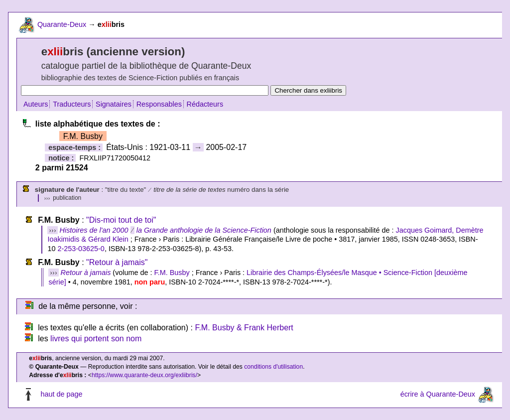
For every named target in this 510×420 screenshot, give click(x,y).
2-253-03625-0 (81, 249)
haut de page (61, 394)
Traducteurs (72, 104)
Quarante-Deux (62, 24)
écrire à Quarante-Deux (438, 394)
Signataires (114, 104)
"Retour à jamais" (117, 262)
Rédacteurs (205, 104)
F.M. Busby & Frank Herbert (244, 328)
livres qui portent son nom (96, 339)
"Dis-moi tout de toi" (121, 220)
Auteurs (36, 104)
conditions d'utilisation (273, 367)
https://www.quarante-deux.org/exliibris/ (144, 375)
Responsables (159, 104)
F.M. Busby (172, 273)
